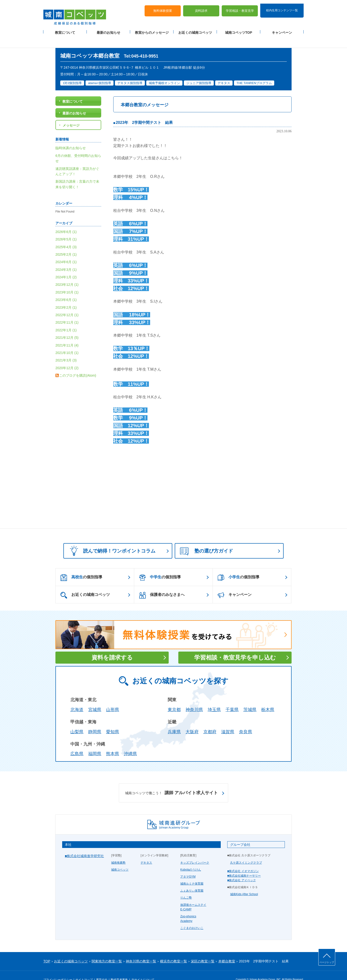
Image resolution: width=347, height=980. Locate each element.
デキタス (146, 851)
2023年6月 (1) (66, 288)
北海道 (77, 698)
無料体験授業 (163, 7)
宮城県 (95, 698)
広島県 (77, 742)
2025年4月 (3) (66, 235)
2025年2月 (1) (66, 243)
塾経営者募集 (119, 968)
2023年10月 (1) (67, 281)
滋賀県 (228, 720)
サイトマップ (84, 968)
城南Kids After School (244, 883)
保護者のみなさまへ (162, 584)
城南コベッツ (120, 858)
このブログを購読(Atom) (78, 364)
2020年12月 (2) (67, 357)
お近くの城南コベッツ (195, 29)
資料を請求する (112, 646)
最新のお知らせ (108, 29)
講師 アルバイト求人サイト (171, 782)
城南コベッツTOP (239, 29)
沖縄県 (130, 742)
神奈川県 (194, 698)
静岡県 (95, 720)
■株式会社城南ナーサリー (244, 864)
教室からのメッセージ (152, 29)
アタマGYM (188, 865)
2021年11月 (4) (67, 334)
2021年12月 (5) (67, 326)
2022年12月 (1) (67, 304)
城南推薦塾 (118, 851)
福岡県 (95, 742)
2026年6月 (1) (66, 220)
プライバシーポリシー (58, 968)
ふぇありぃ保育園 (192, 879)
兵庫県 (174, 720)
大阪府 (192, 720)
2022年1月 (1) (66, 319)
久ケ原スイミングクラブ (246, 851)
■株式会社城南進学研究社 (84, 845)
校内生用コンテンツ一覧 (282, 7)
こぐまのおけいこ (192, 917)
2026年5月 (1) (66, 228)
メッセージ (71, 114)
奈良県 (246, 720)
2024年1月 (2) (66, 266)
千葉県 (232, 698)
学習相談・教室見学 (240, 7)
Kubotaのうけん (191, 858)
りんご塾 (186, 886)
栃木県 (268, 698)
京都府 (210, 720)
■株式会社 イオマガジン (243, 860)
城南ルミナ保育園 (192, 872)
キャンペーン (282, 29)
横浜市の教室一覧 (173, 950)
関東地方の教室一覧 (107, 950)
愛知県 (113, 720)
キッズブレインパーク (195, 851)
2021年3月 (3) (66, 349)
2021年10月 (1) (67, 341)
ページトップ (327, 962)
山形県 (113, 698)
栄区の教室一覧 (203, 950)
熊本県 (113, 742)
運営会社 (102, 968)
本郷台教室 (227, 950)
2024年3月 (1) (66, 258)
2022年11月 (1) (67, 311)
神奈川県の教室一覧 (141, 950)
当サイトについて (143, 968)
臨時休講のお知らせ (71, 137)
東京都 (174, 698)
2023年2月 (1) (66, 296)
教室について (65, 29)
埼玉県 (214, 698)
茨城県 (250, 698)
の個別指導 (81, 566)
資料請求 (201, 7)
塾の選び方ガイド (207, 540)
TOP (47, 950)
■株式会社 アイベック (242, 869)
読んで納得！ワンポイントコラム (111, 539)
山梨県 (77, 720)
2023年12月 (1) (67, 273)
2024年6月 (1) (66, 251)
